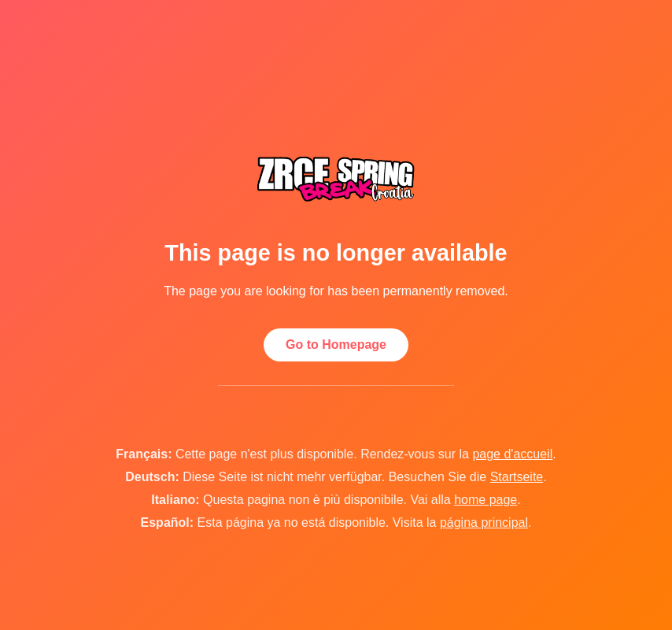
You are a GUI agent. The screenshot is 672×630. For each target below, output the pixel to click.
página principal (484, 523)
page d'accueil (512, 454)
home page (486, 500)
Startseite (517, 477)
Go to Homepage (336, 345)
